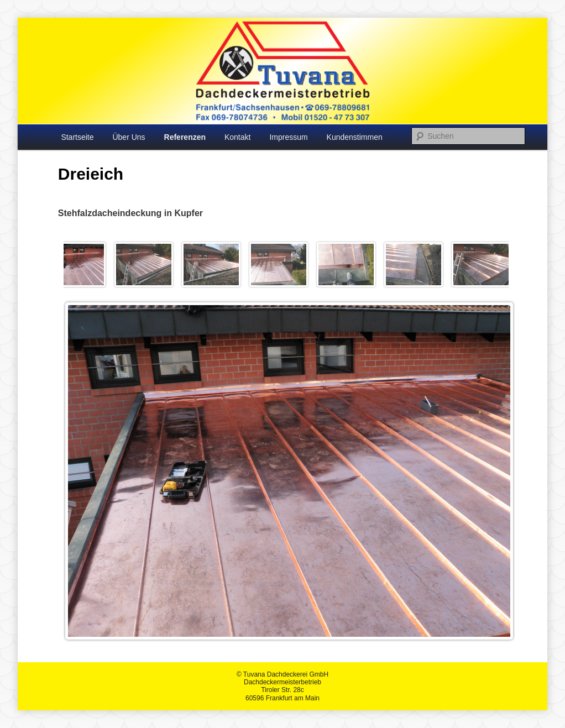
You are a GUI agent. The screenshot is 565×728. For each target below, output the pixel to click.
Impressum (288, 137)
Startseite (77, 137)
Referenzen (185, 137)
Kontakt (237, 137)
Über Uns (129, 137)
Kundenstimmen (355, 137)
